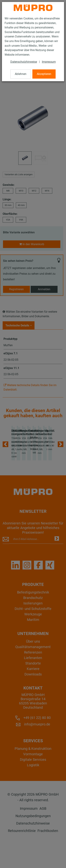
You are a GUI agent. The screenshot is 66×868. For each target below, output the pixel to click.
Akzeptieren (44, 74)
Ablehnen (21, 74)
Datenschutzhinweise (24, 62)
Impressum (49, 62)
